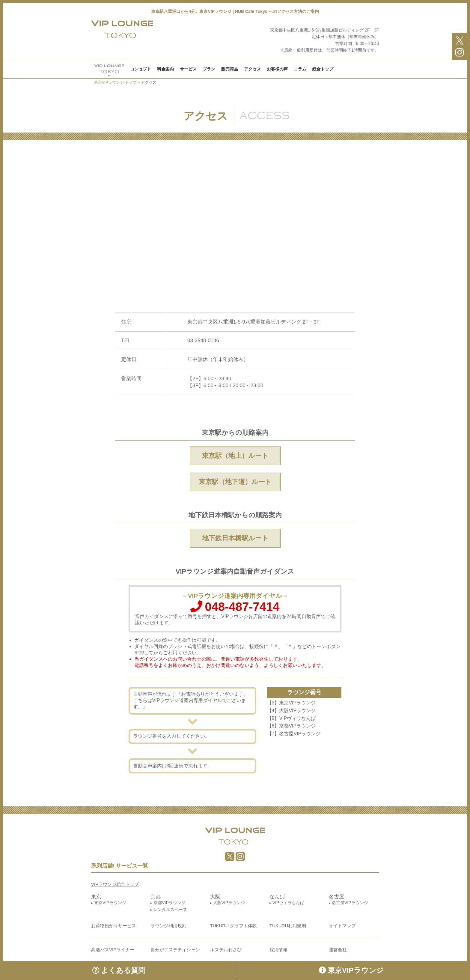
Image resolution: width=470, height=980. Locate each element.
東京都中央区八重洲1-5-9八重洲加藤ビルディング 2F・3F (253, 322)
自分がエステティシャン (175, 950)
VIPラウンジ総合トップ (115, 884)
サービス (188, 69)
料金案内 (165, 69)
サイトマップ (342, 926)
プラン (209, 69)
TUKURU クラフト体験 (234, 926)
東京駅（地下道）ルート (235, 482)
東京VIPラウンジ (110, 903)
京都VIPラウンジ (170, 903)
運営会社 (338, 950)
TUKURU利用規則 (288, 926)
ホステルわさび (226, 950)
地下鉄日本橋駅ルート (235, 538)
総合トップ (323, 69)
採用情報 (278, 950)
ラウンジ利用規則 (168, 926)
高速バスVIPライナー (113, 950)
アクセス (252, 69)
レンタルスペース (170, 910)
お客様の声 (277, 69)
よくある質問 (119, 970)
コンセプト (141, 69)
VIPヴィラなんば (289, 903)
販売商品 (230, 69)
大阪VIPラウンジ (229, 903)
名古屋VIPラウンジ (350, 903)
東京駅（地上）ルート (235, 456)
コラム (300, 69)
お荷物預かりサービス (114, 926)
